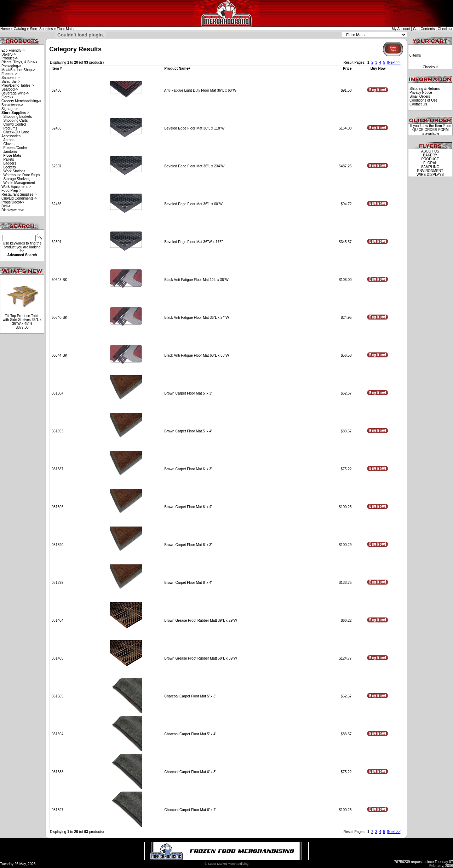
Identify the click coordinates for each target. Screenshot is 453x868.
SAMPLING (430, 167)
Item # (57, 68)
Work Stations (15, 171)
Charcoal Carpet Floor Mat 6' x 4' (190, 810)
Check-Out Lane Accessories (15, 134)
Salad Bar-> (11, 82)
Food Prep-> (11, 191)
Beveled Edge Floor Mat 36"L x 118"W (194, 128)
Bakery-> (8, 54)
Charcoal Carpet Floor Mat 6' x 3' (190, 772)
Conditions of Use (423, 100)
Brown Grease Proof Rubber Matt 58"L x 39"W (201, 658)
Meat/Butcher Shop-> (18, 70)
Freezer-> (9, 74)
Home (5, 29)
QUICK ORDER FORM (431, 130)
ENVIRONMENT (430, 171)
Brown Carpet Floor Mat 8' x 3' (188, 545)
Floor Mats (65, 29)
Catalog (20, 29)
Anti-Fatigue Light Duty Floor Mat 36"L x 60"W (200, 90)
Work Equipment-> (16, 187)
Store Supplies (41, 29)
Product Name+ (177, 68)
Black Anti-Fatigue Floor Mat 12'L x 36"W (196, 280)
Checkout (445, 29)
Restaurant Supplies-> (19, 194)
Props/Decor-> (13, 202)
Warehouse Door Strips (22, 175)
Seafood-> (10, 89)
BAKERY (430, 155)
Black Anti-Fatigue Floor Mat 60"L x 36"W (197, 355)
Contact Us (418, 104)
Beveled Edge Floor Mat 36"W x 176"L (194, 242)
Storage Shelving (17, 179)
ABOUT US (430, 151)
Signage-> (10, 109)
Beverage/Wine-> (15, 93)
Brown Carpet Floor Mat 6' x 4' (188, 507)
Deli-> (6, 206)
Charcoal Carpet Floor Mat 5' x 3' (190, 696)
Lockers (10, 167)
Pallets (9, 159)
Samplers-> (10, 78)
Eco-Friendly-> (13, 50)
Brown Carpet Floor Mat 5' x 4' (188, 431)
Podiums (10, 128)
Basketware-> (12, 105)
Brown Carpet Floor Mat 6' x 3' (188, 469)
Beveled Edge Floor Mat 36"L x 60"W (193, 204)
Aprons (9, 140)
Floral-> (7, 97)
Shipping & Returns (425, 89)
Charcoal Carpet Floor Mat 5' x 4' (190, 734)
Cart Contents (424, 29)
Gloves (9, 144)
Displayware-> (13, 210)
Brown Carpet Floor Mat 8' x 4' (188, 583)
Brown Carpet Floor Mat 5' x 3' (188, 393)
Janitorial (11, 152)
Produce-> (10, 58)
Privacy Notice (421, 93)
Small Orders (420, 96)
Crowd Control (15, 124)
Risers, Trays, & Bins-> (19, 62)
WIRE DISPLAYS (430, 175)
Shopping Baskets (18, 117)
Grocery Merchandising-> (21, 101)
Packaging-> (11, 66)
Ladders (10, 163)
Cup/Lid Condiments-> (19, 198)
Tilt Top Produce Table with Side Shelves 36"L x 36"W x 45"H (22, 320)
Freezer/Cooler (15, 148)
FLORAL (430, 163)
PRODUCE (430, 159)
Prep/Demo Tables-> (18, 85)
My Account (401, 29)
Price (347, 68)
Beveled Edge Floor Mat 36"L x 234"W (194, 166)
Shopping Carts (16, 120)
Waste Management (19, 183)
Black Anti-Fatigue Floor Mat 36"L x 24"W (197, 318)
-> (15, 113)
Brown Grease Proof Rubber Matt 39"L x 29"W (201, 620)
